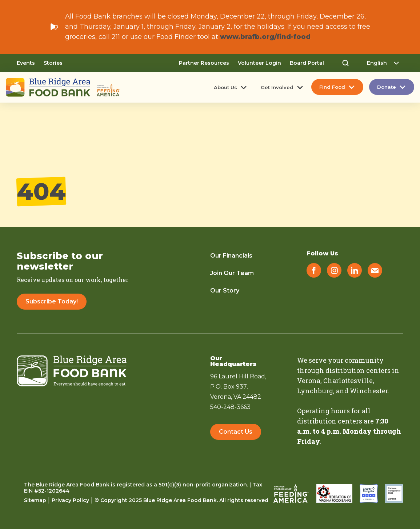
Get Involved (277, 87)
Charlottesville (348, 381)
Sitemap (35, 500)
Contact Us (236, 432)
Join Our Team (232, 273)
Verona (309, 381)
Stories (53, 63)
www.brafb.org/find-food (265, 37)
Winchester (369, 391)
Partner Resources (204, 63)
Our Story (225, 291)
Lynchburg (315, 391)
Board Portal (307, 63)
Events (26, 63)
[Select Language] (385, 63)
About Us (225, 87)
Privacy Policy (70, 500)
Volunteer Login (259, 63)
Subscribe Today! (52, 301)
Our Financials (231, 256)
